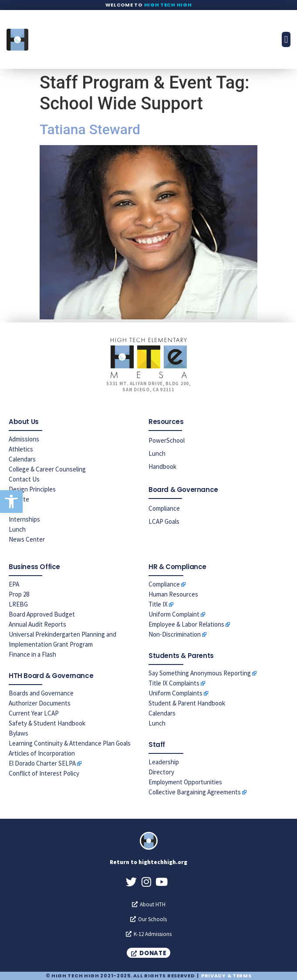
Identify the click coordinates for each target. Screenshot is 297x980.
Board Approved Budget (42, 614)
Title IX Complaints (174, 683)
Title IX (158, 604)
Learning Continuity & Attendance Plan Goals (70, 743)
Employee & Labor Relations (186, 624)
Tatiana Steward (90, 129)
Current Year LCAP (34, 713)
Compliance (164, 508)
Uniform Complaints (175, 693)
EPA (14, 584)
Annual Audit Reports (37, 624)
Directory (161, 772)
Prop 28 (19, 594)
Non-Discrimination (175, 634)
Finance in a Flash (32, 654)
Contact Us (24, 479)
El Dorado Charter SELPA (42, 763)
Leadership (164, 762)
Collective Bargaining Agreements (195, 792)
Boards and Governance (41, 693)
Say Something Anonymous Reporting (200, 673)
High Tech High (168, 5)
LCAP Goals (164, 521)
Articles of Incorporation (42, 753)
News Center (27, 539)
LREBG (18, 604)
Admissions (24, 439)
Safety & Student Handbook (47, 723)
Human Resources (173, 594)
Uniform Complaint (174, 614)
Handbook (162, 466)
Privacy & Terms (226, 976)
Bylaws (19, 733)
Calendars (22, 459)
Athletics (21, 449)
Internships (24, 519)
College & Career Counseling (47, 469)
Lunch (17, 529)
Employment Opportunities (185, 782)
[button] (11, 502)
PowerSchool (167, 440)
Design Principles (32, 489)
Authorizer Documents (40, 703)
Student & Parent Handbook (187, 703)
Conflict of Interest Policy (44, 773)
